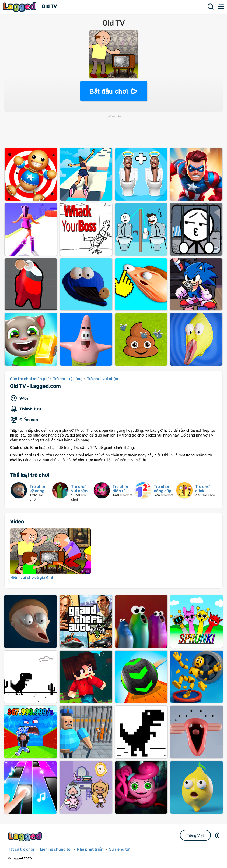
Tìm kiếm (211, 7)
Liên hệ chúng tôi (56, 849)
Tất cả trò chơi (21, 849)
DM (218, 835)
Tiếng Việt (195, 835)
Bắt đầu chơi (109, 91)
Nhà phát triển (90, 849)
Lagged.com (26, 837)
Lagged (20, 7)
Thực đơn (222, 7)
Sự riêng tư (119, 849)
